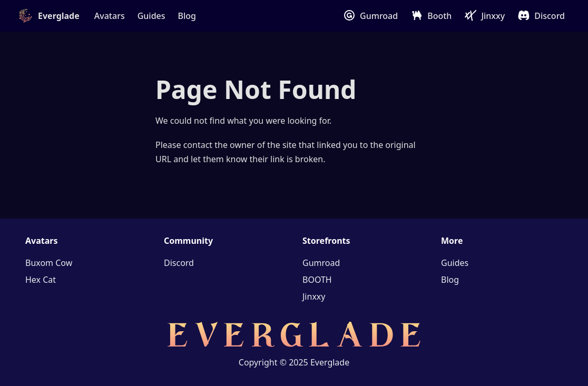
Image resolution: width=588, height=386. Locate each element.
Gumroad (379, 16)
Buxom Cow (49, 263)
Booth (439, 16)
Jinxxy (493, 16)
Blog (187, 16)
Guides (151, 16)
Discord (550, 16)
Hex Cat (41, 280)
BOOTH (317, 280)
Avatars (110, 16)
